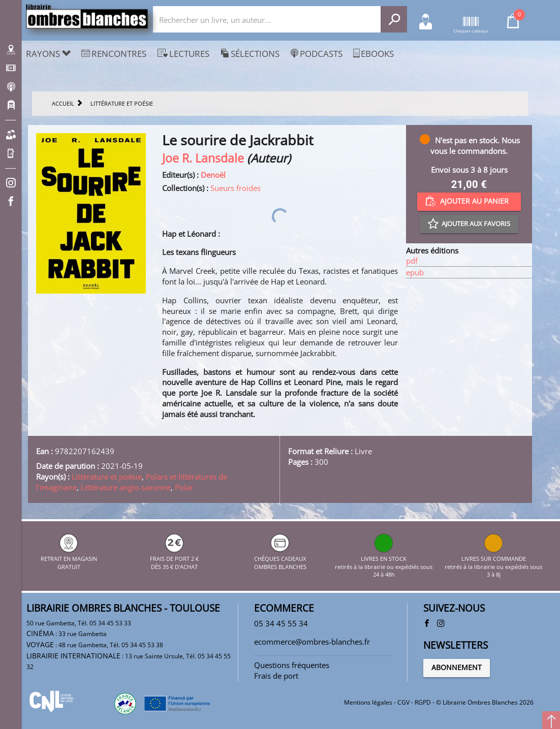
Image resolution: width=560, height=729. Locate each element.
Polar (184, 487)
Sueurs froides (236, 188)
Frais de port (276, 676)
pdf (412, 261)
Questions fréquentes (292, 665)
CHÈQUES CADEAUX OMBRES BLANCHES (280, 558)
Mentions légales (368, 702)
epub (415, 272)
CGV (403, 702)
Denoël (213, 175)
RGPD (423, 702)
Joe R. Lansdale (203, 158)
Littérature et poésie (107, 477)
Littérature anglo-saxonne (126, 487)
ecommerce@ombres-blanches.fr (312, 642)
